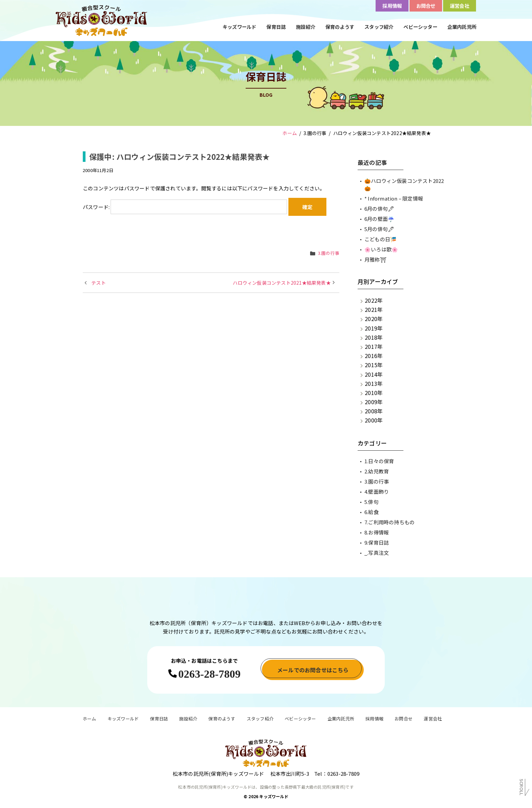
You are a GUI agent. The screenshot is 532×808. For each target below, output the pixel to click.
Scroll (522, 787)
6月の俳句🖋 (379, 209)
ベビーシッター (420, 27)
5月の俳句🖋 (379, 229)
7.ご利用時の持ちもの (389, 522)
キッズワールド (239, 27)
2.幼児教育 (377, 471)
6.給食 (372, 512)
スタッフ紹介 (379, 27)
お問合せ (404, 720)
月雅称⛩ (375, 259)
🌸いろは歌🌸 (381, 249)
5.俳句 (372, 502)
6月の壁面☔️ (379, 219)
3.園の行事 (329, 253)
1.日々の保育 (379, 461)
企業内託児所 (462, 27)
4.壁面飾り (377, 492)
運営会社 (433, 720)
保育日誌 (276, 27)
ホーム (90, 720)
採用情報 (374, 720)
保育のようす (340, 27)
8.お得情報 (377, 532)
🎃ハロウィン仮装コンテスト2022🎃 (404, 185)
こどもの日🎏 (381, 239)
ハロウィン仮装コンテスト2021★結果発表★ (282, 283)
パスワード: (185, 207)
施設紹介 (306, 27)
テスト (99, 283)
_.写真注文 (377, 553)
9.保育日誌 (377, 542)
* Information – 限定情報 (394, 198)
